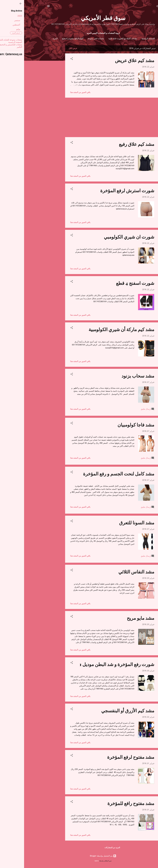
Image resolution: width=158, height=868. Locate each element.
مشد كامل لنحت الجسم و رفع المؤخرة (95, 474)
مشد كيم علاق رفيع (112, 144)
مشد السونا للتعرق (113, 523)
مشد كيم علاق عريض (110, 61)
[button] (48, 60)
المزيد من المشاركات (88, 848)
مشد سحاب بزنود (114, 376)
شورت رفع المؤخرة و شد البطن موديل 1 (93, 665)
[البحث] (134, 7)
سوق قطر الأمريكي (79, 18)
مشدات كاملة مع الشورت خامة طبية (93, 39)
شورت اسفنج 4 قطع (111, 283)
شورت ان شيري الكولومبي (105, 237)
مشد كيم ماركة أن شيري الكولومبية (97, 330)
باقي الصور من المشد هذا (56, 93)
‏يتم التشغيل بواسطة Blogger (79, 856)
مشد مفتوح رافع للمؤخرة (107, 804)
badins (73, 861)
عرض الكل (49, 49)
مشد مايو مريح (116, 618)
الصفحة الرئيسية (119, 39)
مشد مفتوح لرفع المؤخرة (107, 757)
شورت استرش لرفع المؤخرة (103, 191)
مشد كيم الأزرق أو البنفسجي (104, 711)
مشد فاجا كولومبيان (112, 425)
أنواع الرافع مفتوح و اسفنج (43, 39)
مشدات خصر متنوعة (66, 39)
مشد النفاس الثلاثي (112, 572)
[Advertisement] (31, 84)
